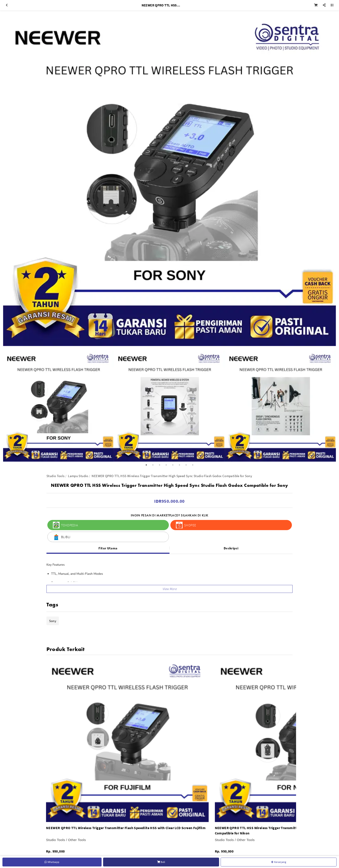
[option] (169, 180)
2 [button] (153, 465)
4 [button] (166, 465)
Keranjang (279, 862)
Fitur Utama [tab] (108, 548)
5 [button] (173, 465)
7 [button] (186, 465)
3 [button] (160, 465)
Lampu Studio (78, 476)
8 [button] (193, 465)
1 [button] (146, 465)
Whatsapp (52, 862)
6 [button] (179, 465)
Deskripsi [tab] (231, 548)
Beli (161, 862)
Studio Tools (56, 476)
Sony (53, 621)
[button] (169, 589)
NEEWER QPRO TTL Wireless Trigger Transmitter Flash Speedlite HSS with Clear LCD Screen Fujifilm (126, 828)
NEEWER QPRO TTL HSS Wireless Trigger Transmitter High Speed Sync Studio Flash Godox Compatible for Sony (172, 476)
